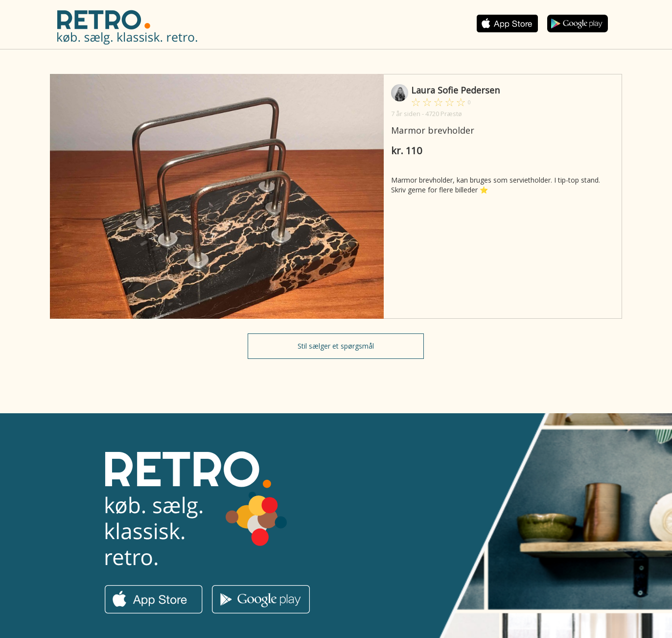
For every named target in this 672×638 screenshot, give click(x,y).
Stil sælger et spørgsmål (336, 346)
